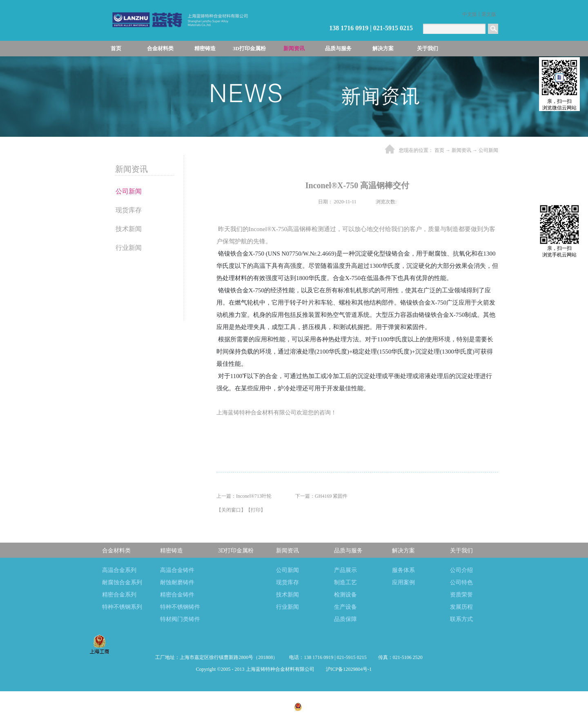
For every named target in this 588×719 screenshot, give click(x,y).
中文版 (470, 14)
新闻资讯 (461, 150)
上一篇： (244, 496)
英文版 (489, 14)
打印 (256, 510)
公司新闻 (488, 150)
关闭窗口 (231, 510)
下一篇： (321, 496)
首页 (116, 48)
